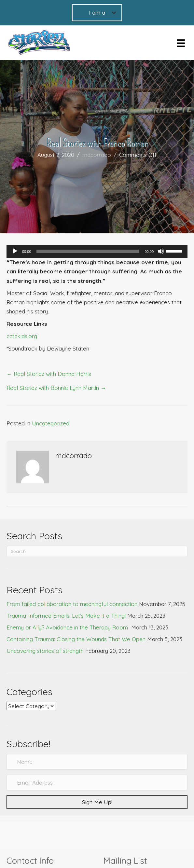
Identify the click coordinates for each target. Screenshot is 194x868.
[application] (97, 251)
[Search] (97, 551)
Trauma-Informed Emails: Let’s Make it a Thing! (66, 616)
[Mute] (161, 251)
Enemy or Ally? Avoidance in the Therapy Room (68, 627)
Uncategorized (51, 423)
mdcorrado (97, 155)
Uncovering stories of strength (45, 651)
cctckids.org (22, 336)
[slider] (88, 251)
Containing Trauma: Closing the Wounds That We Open (76, 639)
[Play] (15, 251)
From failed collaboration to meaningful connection (72, 604)
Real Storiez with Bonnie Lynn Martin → (56, 388)
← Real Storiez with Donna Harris (49, 374)
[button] (97, 802)
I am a (97, 13)
